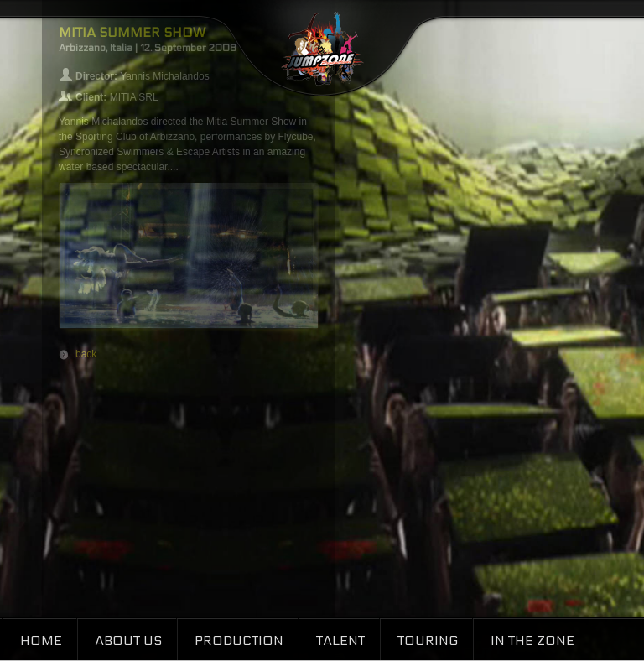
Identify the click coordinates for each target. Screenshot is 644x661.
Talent (340, 640)
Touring (428, 640)
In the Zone (532, 640)
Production (239, 640)
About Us (128, 640)
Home (41, 640)
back (86, 354)
